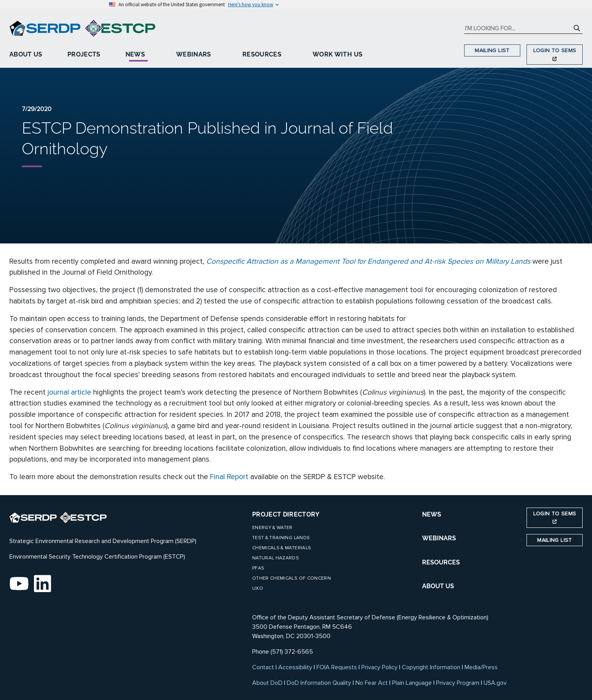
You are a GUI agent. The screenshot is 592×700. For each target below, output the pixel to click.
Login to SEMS (555, 54)
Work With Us (338, 54)
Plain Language (412, 683)
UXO (258, 588)
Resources (262, 54)
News (135, 54)
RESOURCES (441, 562)
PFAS (258, 568)
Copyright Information (431, 667)
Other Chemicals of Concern (292, 578)
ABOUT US (438, 586)
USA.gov (495, 683)
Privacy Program (458, 683)
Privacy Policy (379, 667)
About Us (26, 54)
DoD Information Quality (319, 683)
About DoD (267, 683)
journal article (69, 392)
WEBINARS (439, 538)
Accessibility (295, 667)
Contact (263, 667)
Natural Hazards (276, 558)
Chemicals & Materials (282, 548)
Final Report (229, 477)
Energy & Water (272, 528)
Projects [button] (84, 54)
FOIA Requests (337, 667)
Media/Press (481, 667)
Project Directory (286, 514)
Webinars (194, 54)
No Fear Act (372, 683)
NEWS (432, 514)
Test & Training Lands (281, 538)
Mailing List (492, 50)
